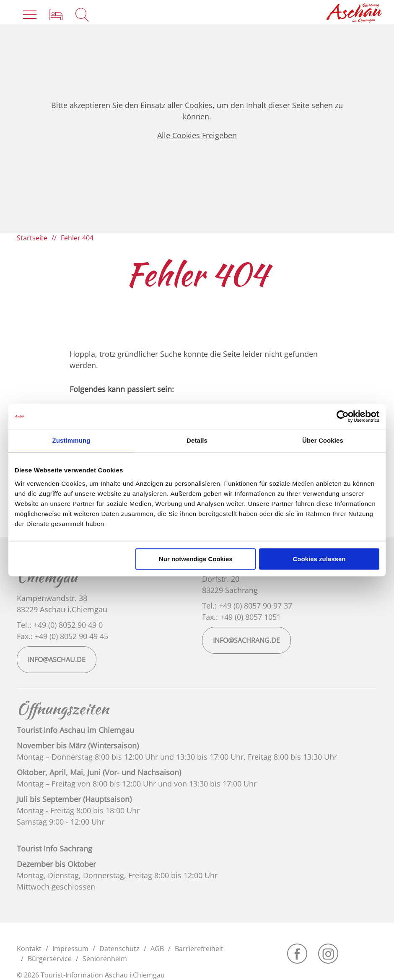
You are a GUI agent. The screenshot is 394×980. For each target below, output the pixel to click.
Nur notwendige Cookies (196, 559)
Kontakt (29, 949)
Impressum (70, 949)
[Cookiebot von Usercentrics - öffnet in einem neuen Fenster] (343, 416)
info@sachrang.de (246, 640)
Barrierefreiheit (199, 949)
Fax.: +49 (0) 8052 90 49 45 (62, 636)
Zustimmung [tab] (71, 440)
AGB (157, 949)
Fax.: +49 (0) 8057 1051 (241, 617)
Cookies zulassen (319, 559)
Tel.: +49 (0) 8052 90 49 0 (60, 625)
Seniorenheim (105, 959)
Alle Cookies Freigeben (197, 135)
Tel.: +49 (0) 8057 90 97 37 (247, 606)
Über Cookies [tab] (323, 440)
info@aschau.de (57, 660)
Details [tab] (197, 440)
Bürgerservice (50, 959)
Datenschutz (119, 949)
